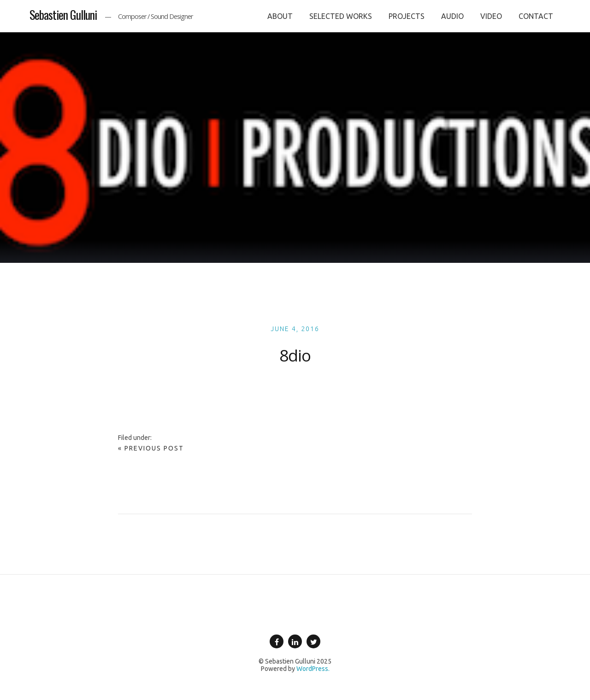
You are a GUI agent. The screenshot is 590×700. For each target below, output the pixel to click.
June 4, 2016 (295, 329)
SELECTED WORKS (341, 16)
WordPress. (313, 669)
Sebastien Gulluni (63, 15)
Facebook (277, 648)
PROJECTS (407, 16)
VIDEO (491, 16)
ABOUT (280, 16)
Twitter (313, 648)
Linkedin (295, 648)
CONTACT (536, 16)
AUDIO (452, 16)
